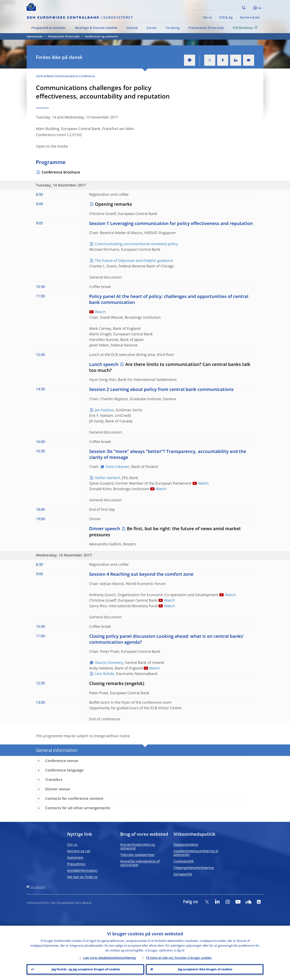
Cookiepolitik (184, 861)
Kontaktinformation (82, 870)
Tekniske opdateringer (138, 855)
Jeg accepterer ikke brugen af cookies (205, 969)
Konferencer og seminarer (102, 36)
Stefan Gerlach (107, 478)
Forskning (173, 28)
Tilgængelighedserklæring (194, 868)
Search (244, 8)
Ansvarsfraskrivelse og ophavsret (138, 846)
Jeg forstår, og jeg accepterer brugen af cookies (85, 969)
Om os (207, 17)
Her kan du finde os (82, 877)
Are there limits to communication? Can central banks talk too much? (170, 367)
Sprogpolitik (183, 874)
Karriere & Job (250, 17)
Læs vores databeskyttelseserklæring (109, 957)
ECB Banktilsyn (246, 28)
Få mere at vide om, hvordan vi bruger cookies (179, 957)
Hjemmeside (34, 36)
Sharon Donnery (109, 662)
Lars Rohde (104, 674)
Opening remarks (113, 204)
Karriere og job (79, 851)
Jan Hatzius (104, 410)
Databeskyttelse (186, 844)
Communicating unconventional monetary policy (136, 244)
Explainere (75, 857)
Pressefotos (76, 864)
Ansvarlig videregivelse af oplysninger (140, 863)
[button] (250, 8)
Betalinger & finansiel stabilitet (96, 28)
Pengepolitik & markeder (49, 28)
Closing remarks (106, 683)
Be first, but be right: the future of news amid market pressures (165, 531)
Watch (100, 312)
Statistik (132, 28)
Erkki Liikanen (118, 467)
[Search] (222, 7)
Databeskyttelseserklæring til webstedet (196, 853)
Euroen (152, 28)
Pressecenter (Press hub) (206, 28)
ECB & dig (226, 17)
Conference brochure (61, 172)
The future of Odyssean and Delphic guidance (134, 260)
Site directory (38, 887)
